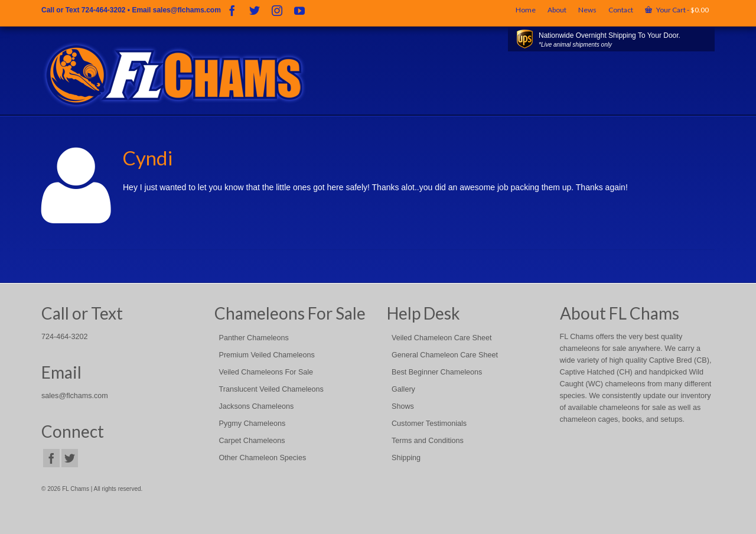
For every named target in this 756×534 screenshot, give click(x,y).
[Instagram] (277, 10)
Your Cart (677, 10)
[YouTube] (299, 10)
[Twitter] (255, 10)
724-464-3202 (104, 10)
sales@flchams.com (187, 10)
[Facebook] (232, 10)
